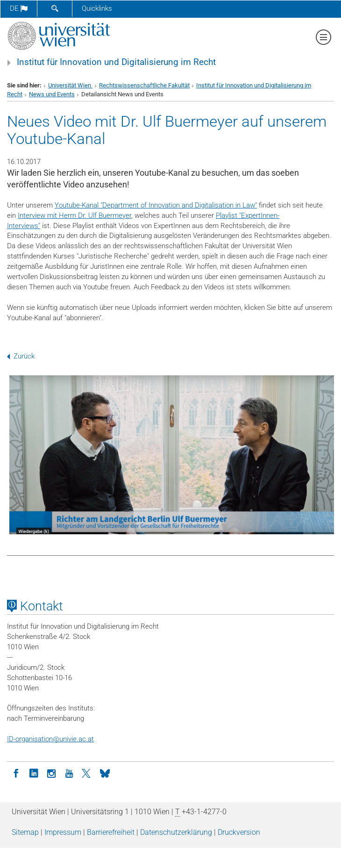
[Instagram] (51, 773)
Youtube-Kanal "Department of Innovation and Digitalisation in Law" (156, 205)
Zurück (21, 356)
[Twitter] (87, 773)
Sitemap (25, 832)
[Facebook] (16, 773)
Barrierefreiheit (111, 832)
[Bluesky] (105, 773)
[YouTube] (69, 773)
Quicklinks (97, 8)
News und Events (52, 94)
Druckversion (239, 832)
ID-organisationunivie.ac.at (50, 739)
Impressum (63, 832)
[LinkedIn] (34, 773)
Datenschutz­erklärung (176, 832)
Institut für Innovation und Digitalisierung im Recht (116, 62)
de (19, 8)
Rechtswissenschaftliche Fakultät (144, 85)
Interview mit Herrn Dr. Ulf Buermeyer (75, 215)
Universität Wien (70, 85)
